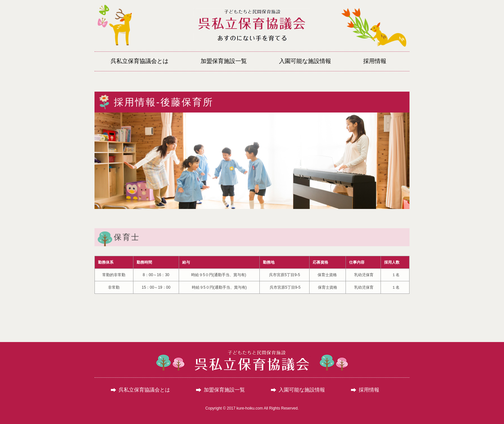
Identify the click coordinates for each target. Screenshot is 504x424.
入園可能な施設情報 (302, 390)
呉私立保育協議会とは (144, 390)
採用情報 (369, 390)
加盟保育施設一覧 (224, 390)
